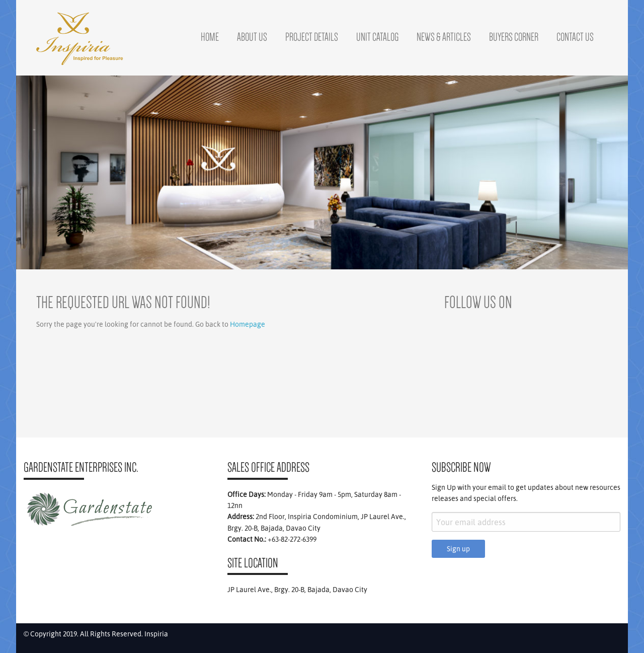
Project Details (312, 37)
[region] (322, 172)
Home (210, 37)
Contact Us (575, 37)
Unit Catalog (377, 37)
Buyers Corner (514, 37)
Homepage (248, 324)
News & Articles (444, 37)
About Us (252, 37)
